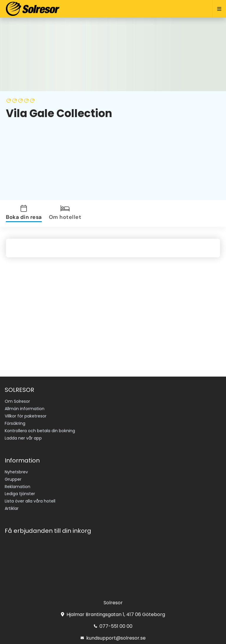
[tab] (25, 213)
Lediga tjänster (20, 494)
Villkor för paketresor (26, 416)
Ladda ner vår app (23, 438)
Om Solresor (17, 401)
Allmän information (25, 409)
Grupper (13, 479)
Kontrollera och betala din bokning (40, 431)
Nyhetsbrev (16, 472)
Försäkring (15, 423)
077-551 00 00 (113, 626)
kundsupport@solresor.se (113, 638)
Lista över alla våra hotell (30, 501)
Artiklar (12, 508)
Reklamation (18, 487)
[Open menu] (217, 9)
